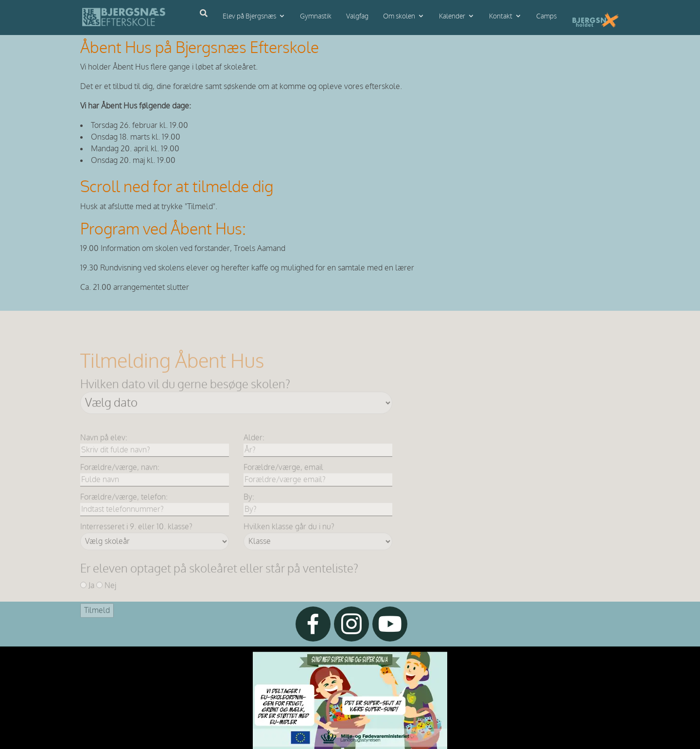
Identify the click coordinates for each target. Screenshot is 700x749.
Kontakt (501, 16)
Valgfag (357, 16)
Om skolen (399, 16)
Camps (546, 16)
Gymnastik (316, 16)
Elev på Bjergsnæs (249, 16)
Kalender (452, 16)
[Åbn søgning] (204, 14)
